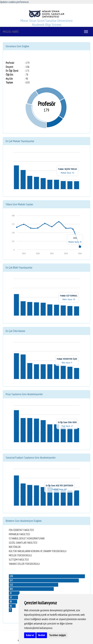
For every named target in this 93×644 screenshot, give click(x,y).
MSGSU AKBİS (11, 32)
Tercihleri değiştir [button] (58, 635)
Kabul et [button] (30, 635)
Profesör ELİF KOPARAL (69, 296)
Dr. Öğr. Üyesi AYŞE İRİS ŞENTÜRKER (59, 485)
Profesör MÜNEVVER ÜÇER (67, 359)
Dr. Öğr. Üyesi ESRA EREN (67, 422)
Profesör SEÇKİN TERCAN (67, 169)
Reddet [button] (42, 635)
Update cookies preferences (14, 2)
